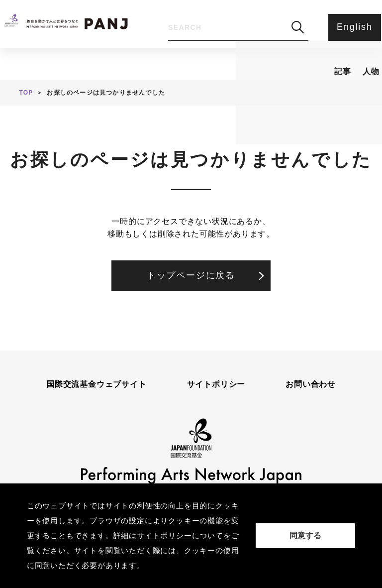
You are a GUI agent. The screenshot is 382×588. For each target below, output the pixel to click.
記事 (66, 53)
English (352, 27)
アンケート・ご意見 (287, 53)
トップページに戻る (191, 275)
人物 (122, 53)
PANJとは (190, 53)
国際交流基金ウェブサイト (96, 384)
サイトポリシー (216, 384)
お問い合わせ (311, 384)
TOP (26, 93)
